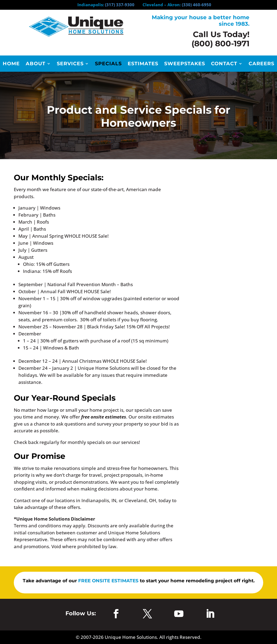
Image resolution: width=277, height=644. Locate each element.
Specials (108, 64)
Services (70, 64)
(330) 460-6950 (197, 5)
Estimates (143, 64)
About (36, 64)
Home (11, 64)
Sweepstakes (185, 64)
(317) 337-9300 (120, 5)
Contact (224, 64)
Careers (261, 64)
